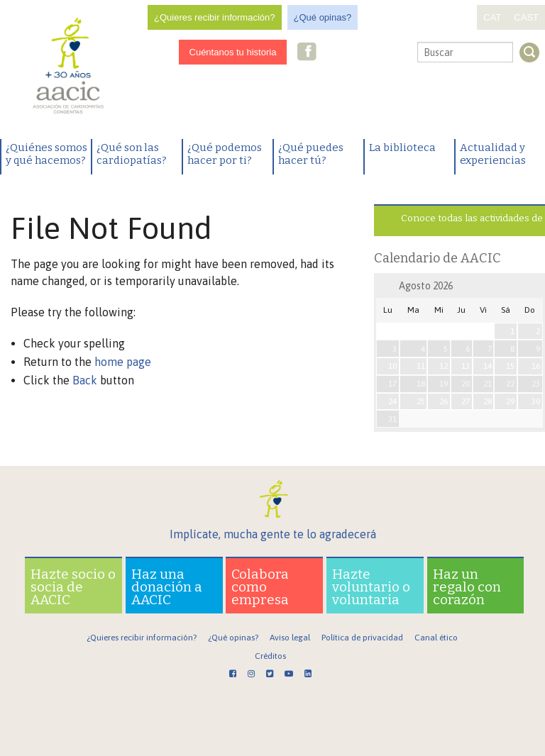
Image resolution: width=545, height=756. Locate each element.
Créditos (270, 656)
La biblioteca (402, 148)
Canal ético (436, 638)
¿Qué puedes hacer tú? (311, 154)
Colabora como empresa (260, 587)
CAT (492, 17)
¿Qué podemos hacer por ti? (225, 154)
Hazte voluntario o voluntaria (371, 587)
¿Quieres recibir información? (215, 17)
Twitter (351, 53)
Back (85, 380)
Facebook (307, 53)
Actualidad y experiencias (493, 154)
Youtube (373, 53)
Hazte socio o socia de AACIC (73, 587)
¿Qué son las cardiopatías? (132, 154)
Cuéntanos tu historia (233, 52)
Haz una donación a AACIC (167, 587)
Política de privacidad (362, 638)
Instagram (329, 53)
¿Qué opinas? (323, 17)
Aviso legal (290, 638)
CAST (526, 17)
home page (123, 362)
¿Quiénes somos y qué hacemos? (46, 154)
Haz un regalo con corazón (467, 587)
